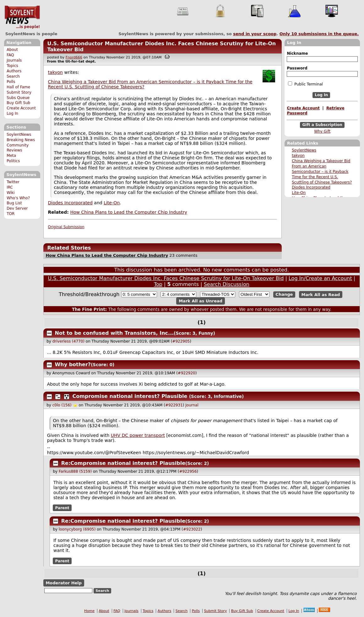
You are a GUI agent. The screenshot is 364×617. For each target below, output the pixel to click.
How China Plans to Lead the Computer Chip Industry (128, 212)
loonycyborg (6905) (77, 529)
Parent (62, 508)
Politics (13, 161)
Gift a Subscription (322, 125)
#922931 (174, 405)
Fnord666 (74, 57)
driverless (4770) (68, 341)
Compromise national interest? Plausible (130, 396)
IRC (10, 187)
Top (158, 284)
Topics (12, 66)
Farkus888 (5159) (75, 471)
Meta (11, 156)
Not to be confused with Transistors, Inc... (114, 333)
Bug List (14, 203)
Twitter (13, 182)
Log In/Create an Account (320, 278)
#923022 (192, 529)
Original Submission (66, 227)
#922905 (181, 341)
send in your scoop (255, 34)
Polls (11, 82)
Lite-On (299, 193)
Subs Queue (18, 98)
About (12, 50)
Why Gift (322, 131)
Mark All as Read (321, 294)
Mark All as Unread (201, 301)
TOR (11, 214)
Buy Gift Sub (18, 103)
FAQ (10, 55)
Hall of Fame (18, 87)
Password (297, 68)
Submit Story (19, 92)
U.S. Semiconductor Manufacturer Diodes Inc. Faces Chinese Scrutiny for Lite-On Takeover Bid (166, 278)
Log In (12, 113)
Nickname (297, 53)
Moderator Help (64, 583)
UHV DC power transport (138, 435)
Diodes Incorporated (311, 187)
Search (13, 76)
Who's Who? (18, 198)
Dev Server (17, 208)
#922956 (188, 471)
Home (89, 611)
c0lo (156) (62, 405)
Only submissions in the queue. (319, 34)
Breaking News (21, 140)
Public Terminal (305, 84)
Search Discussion (227, 284)
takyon (298, 156)
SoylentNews (22, 17)
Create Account (21, 108)
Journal (192, 405)
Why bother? (73, 364)
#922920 (187, 373)
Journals (14, 60)
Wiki (11, 193)
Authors (14, 71)
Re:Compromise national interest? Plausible (123, 463)
